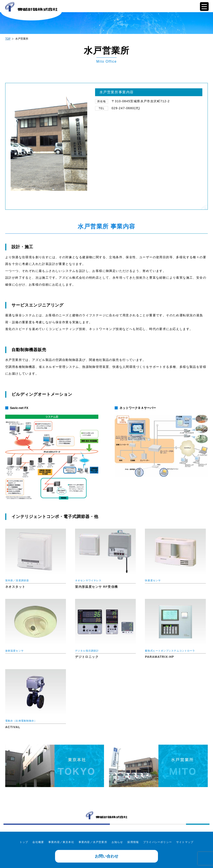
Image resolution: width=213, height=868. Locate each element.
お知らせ (117, 842)
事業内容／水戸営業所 (93, 842)
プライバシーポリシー (158, 842)
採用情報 (133, 842)
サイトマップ (185, 842)
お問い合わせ (107, 856)
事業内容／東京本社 (61, 842)
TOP (8, 39)
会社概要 (38, 842)
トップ (24, 842)
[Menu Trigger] (204, 7)
